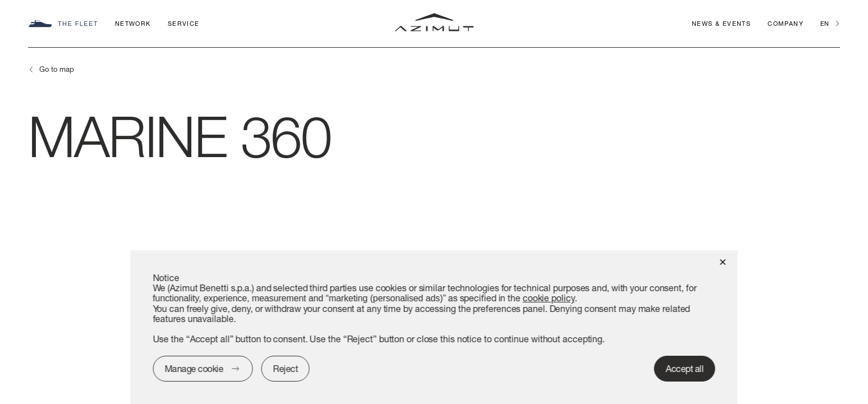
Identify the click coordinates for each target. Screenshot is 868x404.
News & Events (721, 23)
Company (786, 23)
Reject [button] (286, 368)
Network (133, 23)
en (825, 23)
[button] (723, 261)
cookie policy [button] (548, 298)
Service (184, 23)
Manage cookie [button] (194, 368)
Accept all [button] (685, 368)
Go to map (57, 69)
